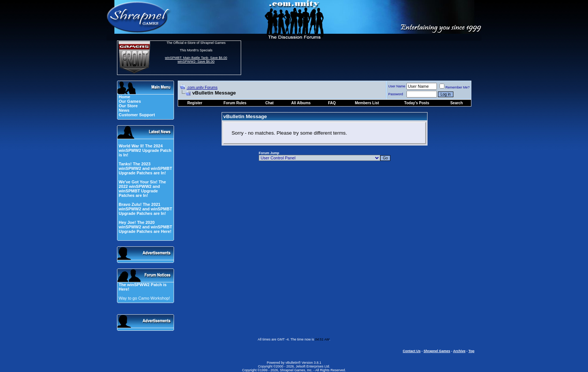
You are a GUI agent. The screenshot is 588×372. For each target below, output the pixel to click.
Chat (269, 103)
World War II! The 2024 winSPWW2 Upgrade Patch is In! (145, 150)
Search (457, 103)
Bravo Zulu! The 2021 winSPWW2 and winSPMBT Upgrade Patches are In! (145, 209)
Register (195, 103)
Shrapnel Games (437, 351)
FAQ (332, 103)
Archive (459, 351)
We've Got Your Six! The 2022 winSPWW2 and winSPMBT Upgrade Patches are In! (142, 189)
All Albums (301, 103)
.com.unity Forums (202, 88)
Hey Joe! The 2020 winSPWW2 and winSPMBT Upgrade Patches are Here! (145, 227)
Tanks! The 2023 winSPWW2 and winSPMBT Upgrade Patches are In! (145, 168)
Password (396, 94)
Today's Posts (417, 103)
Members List (367, 103)
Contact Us (412, 351)
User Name (397, 86)
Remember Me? (455, 87)
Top (471, 351)
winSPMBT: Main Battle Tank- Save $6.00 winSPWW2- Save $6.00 (196, 60)
